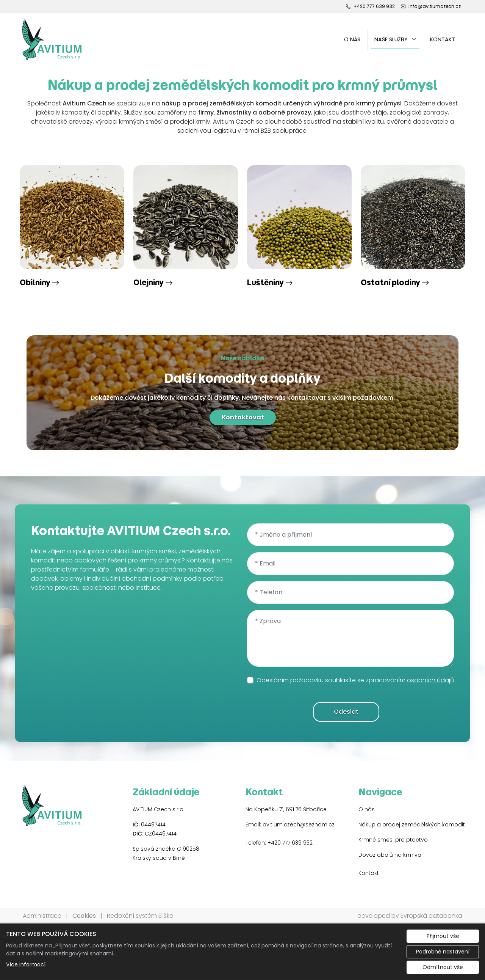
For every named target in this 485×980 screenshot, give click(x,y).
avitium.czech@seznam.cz (299, 825)
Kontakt (443, 39)
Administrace (42, 916)
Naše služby (391, 39)
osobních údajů (430, 680)
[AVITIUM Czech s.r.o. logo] (52, 39)
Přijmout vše (443, 936)
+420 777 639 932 (290, 843)
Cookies (84, 916)
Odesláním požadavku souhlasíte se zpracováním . (355, 685)
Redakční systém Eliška (140, 916)
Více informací (26, 964)
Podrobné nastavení (443, 952)
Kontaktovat (242, 417)
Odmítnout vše (443, 967)
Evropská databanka (431, 916)
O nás (352, 39)
